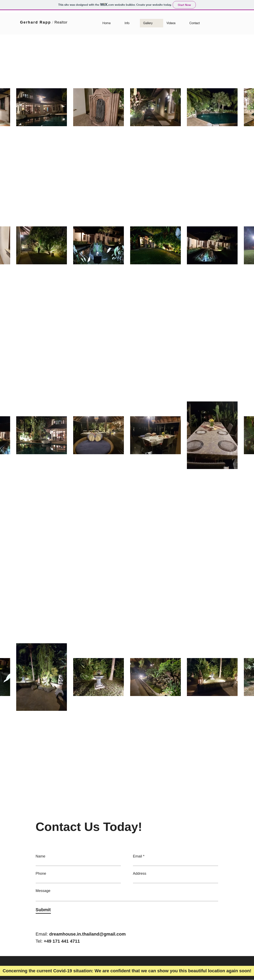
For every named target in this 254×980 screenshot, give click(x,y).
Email (138, 856)
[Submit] (43, 910)
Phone (41, 874)
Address (140, 874)
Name (41, 856)
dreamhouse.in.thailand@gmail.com (87, 934)
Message (43, 891)
